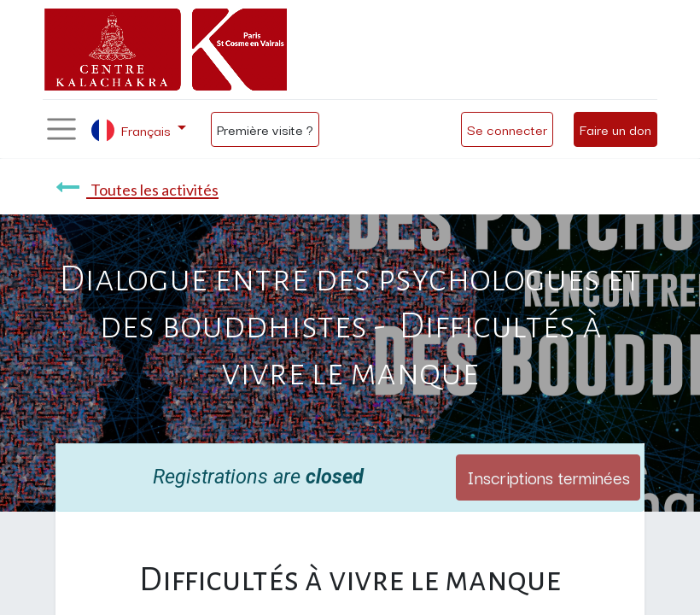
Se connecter (507, 129)
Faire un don (615, 129)
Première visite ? (265, 129)
